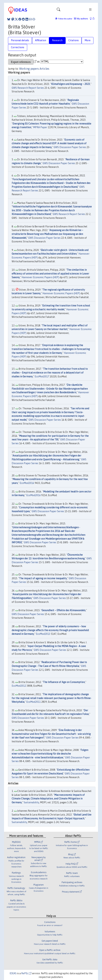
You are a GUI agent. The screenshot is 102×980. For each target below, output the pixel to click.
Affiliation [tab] (41, 40)
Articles (44, 69)
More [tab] (88, 40)
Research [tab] (57, 40)
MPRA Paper (40, 127)
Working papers (29, 69)
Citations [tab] (74, 40)
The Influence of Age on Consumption (64, 682)
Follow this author (65, 19)
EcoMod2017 (42, 376)
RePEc (26, 973)
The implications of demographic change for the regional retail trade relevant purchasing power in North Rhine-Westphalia (52, 698)
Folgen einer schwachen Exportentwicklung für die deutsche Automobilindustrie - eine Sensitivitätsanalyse (50, 754)
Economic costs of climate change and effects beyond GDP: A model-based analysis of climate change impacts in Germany (49, 143)
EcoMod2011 (34, 702)
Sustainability (31, 802)
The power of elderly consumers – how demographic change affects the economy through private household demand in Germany (50, 630)
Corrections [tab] (18, 47)
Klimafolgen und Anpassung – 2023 (71, 84)
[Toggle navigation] (58, 10)
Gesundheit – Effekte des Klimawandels (64, 610)
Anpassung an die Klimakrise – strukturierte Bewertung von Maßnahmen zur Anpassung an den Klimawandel (47, 234)
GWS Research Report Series (28, 88)
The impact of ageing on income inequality (43, 578)
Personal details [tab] (20, 40)
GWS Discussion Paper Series (70, 147)
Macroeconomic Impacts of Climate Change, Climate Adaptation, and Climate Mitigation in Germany (48, 799)
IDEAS (13, 973)
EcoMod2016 (27, 483)
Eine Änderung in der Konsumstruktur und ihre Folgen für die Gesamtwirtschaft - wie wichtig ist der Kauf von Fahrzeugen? (51, 734)
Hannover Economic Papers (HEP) (40, 277)
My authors (81, 19)
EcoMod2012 (19, 686)
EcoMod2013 (43, 634)
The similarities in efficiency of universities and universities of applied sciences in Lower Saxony (50, 274)
